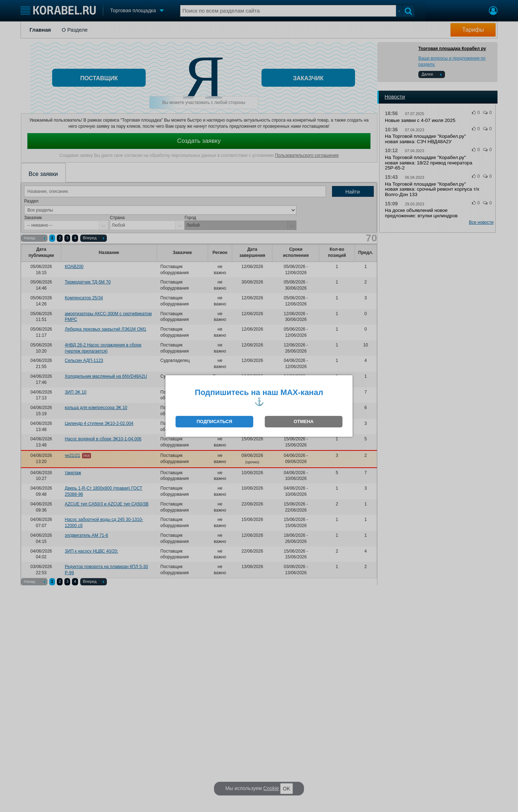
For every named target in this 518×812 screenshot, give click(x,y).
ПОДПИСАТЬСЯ (214, 421)
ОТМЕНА (303, 421)
